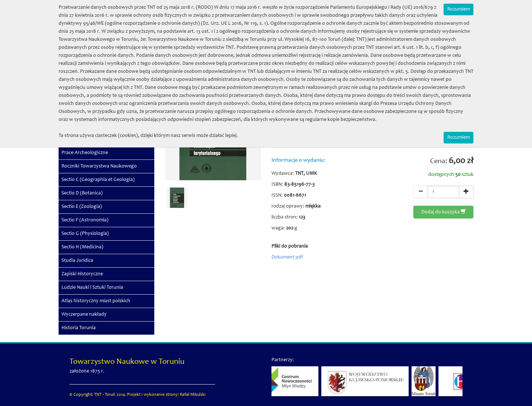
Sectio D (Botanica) (82, 193)
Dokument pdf (287, 257)
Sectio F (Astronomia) (85, 220)
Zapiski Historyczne (82, 274)
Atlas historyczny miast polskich (96, 301)
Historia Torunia (79, 328)
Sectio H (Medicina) (82, 247)
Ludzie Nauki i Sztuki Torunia (92, 288)
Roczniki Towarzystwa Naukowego (99, 166)
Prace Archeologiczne (85, 153)
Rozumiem (458, 9)
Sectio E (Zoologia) (82, 207)
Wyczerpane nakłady (84, 315)
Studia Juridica (77, 261)
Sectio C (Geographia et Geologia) (98, 180)
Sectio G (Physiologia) (85, 234)
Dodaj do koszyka (444, 212)
